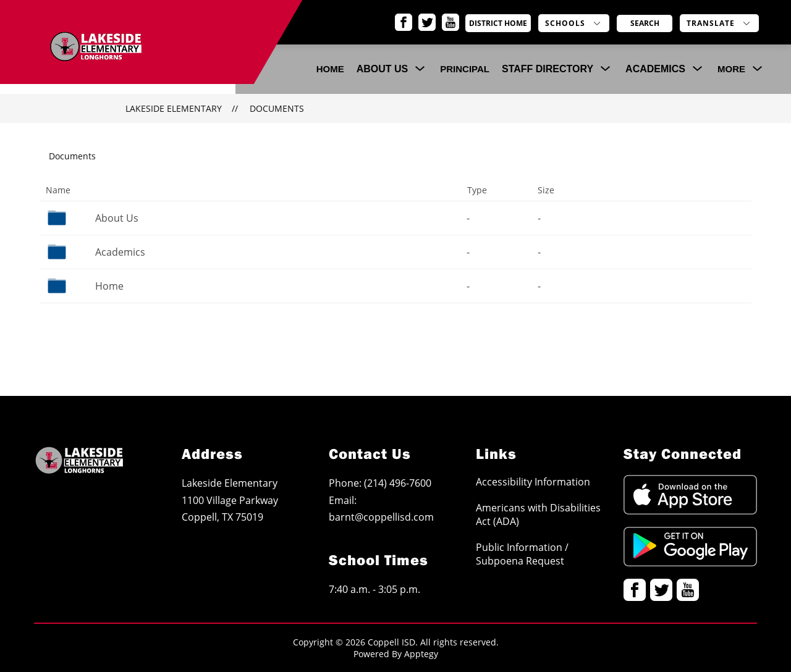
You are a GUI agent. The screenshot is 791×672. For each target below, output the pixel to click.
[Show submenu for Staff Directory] (548, 69)
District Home (510, 23)
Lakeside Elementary (174, 108)
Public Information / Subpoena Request (522, 554)
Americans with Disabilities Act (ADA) (538, 514)
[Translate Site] (719, 23)
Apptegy (421, 654)
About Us (117, 218)
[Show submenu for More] (731, 69)
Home (109, 286)
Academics (120, 252)
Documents (277, 108)
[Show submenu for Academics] (655, 69)
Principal (465, 69)
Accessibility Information (533, 482)
